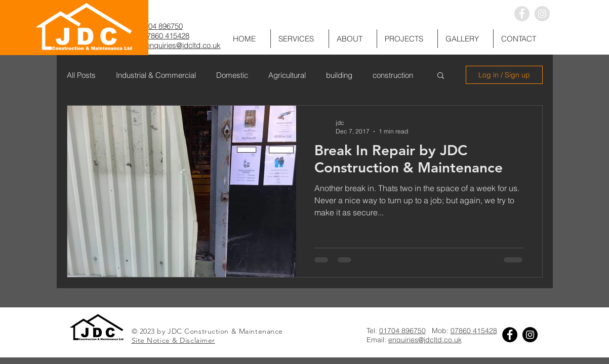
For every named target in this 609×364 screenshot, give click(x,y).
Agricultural (287, 75)
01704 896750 (159, 26)
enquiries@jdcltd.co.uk (183, 45)
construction (393, 75)
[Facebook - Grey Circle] (522, 14)
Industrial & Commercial (156, 75)
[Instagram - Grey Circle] (542, 14)
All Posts (81, 75)
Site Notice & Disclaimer (173, 340)
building (339, 75)
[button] (465, 39)
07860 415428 (166, 36)
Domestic (232, 75)
